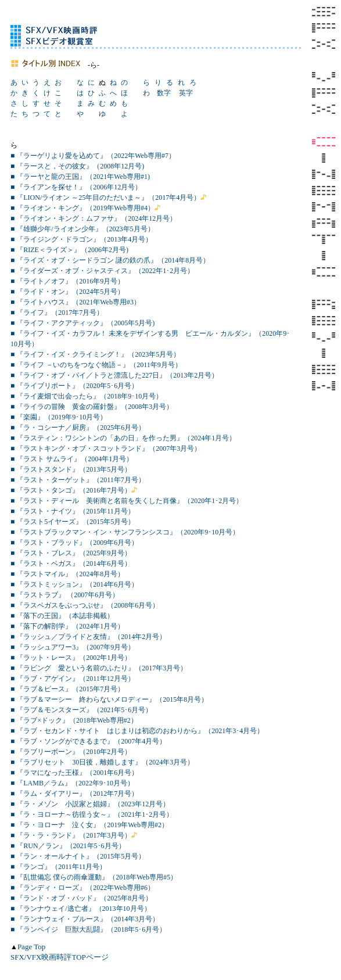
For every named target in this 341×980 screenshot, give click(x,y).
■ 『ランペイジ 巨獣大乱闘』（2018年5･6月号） (88, 929)
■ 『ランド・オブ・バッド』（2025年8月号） (81, 898)
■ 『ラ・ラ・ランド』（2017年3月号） (71, 835)
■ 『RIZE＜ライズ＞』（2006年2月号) (69, 250)
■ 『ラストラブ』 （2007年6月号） (65, 595)
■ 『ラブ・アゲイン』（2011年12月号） (73, 679)
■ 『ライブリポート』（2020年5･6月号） (74, 386)
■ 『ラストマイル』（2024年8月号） (67, 574)
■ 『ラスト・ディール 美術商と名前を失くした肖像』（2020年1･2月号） (127, 501)
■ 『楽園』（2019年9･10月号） (59, 417)
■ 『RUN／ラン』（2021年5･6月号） (68, 846)
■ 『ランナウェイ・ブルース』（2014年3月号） (85, 919)
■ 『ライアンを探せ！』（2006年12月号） (76, 187)
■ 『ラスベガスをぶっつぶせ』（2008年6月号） (85, 605)
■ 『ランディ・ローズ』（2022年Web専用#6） (82, 888)
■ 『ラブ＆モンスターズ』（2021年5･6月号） (81, 710)
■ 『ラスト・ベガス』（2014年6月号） (71, 563)
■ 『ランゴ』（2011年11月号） (58, 867)
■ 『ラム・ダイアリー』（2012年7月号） (74, 794)
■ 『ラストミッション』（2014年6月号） (74, 584)
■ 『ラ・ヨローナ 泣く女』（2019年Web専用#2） (89, 825)
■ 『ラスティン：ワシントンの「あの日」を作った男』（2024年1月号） (123, 438)
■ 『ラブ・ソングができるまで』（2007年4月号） (88, 741)
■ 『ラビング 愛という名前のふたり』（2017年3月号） (99, 668)
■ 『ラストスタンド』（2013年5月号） (71, 469)
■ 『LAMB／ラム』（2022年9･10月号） (72, 783)
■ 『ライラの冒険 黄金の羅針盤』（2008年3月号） (92, 407)
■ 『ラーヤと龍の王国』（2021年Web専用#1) (80, 177)
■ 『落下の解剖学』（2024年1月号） (67, 626)
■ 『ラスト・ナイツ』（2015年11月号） (73, 511)
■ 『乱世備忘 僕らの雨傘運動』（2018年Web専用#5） (94, 877)
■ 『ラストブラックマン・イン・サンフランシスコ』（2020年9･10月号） (125, 532)
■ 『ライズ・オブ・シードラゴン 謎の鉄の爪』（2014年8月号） (110, 260)
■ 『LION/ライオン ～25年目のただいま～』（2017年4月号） (105, 198)
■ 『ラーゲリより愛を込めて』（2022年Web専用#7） (93, 156)
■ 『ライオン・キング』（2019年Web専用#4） (82, 208)
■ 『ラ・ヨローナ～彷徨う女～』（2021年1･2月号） (92, 814)
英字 (186, 93)
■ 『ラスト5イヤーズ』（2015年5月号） (73, 522)
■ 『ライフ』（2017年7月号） (57, 313)
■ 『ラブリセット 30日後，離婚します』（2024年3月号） (102, 762)
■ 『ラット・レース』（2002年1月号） (71, 658)
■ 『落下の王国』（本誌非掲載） (62, 616)
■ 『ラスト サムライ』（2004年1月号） (72, 459)
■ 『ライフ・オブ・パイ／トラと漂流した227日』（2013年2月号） (114, 375)
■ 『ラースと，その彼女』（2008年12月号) (77, 166)
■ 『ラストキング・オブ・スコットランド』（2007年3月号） (106, 448)
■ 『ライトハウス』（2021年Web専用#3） (76, 302)
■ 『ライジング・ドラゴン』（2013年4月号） (81, 239)
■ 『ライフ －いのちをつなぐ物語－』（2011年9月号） (96, 365)
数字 (164, 93)
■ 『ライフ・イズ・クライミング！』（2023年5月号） (95, 354)
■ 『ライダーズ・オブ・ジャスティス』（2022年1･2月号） (102, 271)
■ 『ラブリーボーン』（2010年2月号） (71, 752)
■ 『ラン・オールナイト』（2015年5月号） (78, 856)
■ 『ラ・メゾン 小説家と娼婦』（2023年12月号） (90, 804)
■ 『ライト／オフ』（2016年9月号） (67, 281)
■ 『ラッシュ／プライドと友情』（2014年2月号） (88, 637)
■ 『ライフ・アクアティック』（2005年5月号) (82, 323)
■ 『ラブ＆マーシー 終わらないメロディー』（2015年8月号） (109, 699)
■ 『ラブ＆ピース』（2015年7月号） (67, 689)
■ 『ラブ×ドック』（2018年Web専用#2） (74, 720)
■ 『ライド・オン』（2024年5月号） (67, 292)
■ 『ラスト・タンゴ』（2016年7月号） (71, 490)
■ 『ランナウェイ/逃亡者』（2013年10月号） (81, 909)
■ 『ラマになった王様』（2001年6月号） (74, 773)
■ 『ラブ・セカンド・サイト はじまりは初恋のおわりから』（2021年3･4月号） (137, 731)
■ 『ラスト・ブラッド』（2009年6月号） (74, 543)
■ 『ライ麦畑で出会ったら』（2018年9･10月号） (87, 396)
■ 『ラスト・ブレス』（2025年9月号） (71, 553)
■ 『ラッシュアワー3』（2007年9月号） (73, 647)
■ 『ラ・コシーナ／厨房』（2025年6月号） (78, 428)
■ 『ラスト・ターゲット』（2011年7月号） (78, 480)
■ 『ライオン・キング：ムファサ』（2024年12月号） (94, 218)
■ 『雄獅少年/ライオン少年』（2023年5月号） (82, 229)
